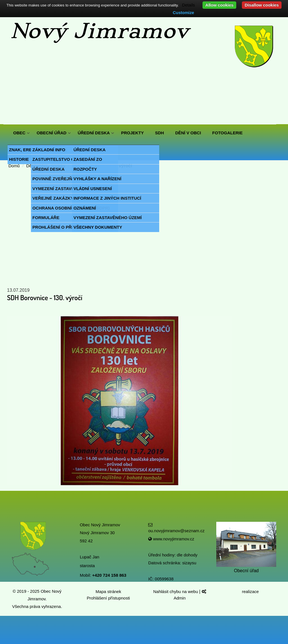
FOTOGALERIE (228, 133)
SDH (159, 133)
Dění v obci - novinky (46, 166)
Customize (183, 13)
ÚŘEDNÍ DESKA (94, 133)
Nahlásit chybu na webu (176, 591)
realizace (251, 591)
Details (188, 5)
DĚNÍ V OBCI (188, 133)
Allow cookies (219, 5)
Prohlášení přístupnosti (108, 598)
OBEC (19, 133)
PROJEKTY (132, 133)
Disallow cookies (262, 5)
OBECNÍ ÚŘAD (51, 133)
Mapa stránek (108, 591)
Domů (14, 166)
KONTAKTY (25, 150)
